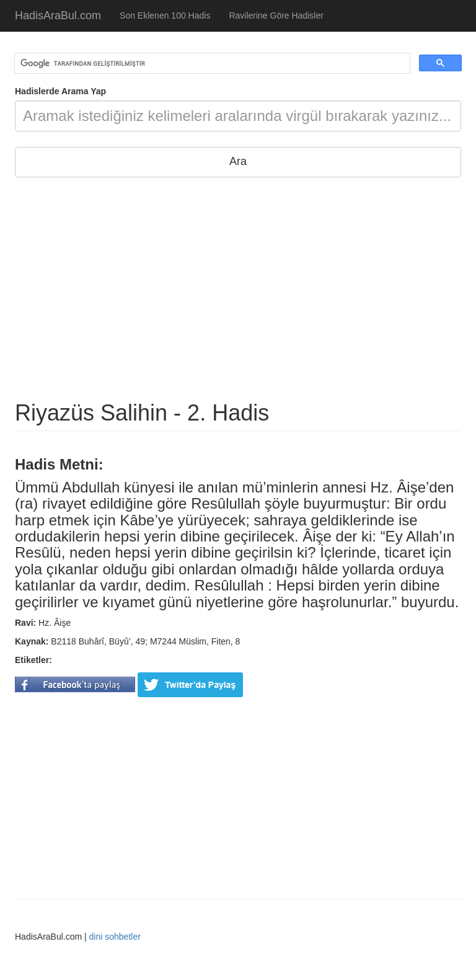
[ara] (211, 64)
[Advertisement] (238, 289)
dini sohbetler (115, 937)
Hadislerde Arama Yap (60, 91)
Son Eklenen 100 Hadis (165, 16)
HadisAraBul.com (58, 16)
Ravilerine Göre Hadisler (276, 16)
